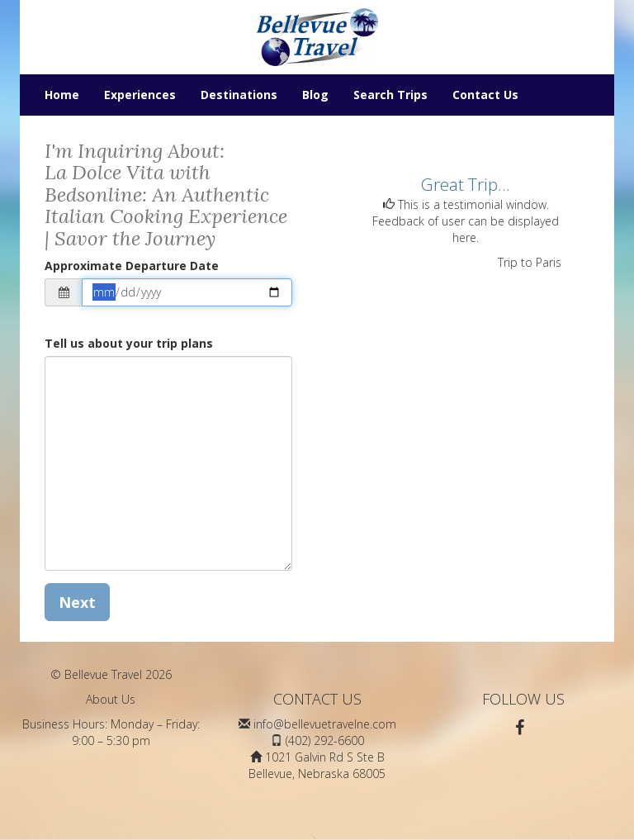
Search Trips (390, 95)
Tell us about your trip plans (129, 343)
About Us (111, 699)
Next (77, 602)
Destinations (239, 95)
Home (62, 95)
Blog (315, 95)
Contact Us (485, 95)
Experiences (140, 95)
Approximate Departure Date (132, 266)
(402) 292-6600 (325, 740)
